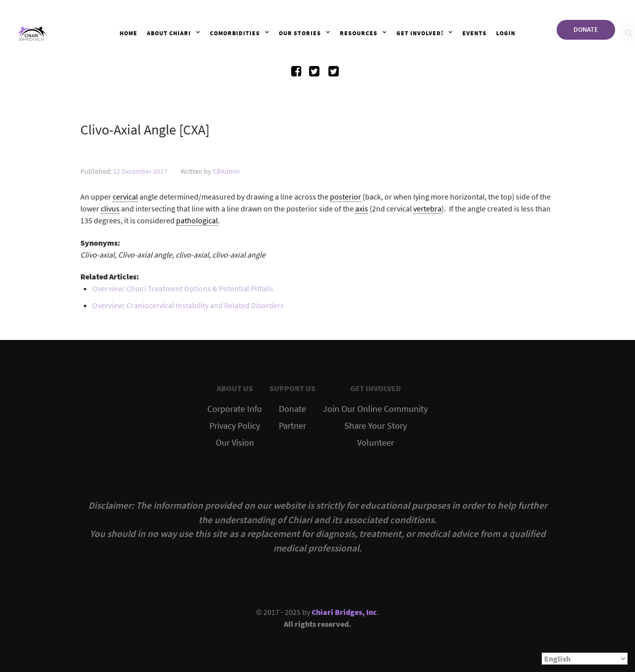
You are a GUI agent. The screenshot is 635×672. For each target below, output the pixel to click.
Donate (292, 409)
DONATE (586, 29)
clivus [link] (110, 208)
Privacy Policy (235, 426)
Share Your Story (376, 426)
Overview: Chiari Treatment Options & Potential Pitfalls (183, 288)
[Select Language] (585, 659)
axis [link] (362, 208)
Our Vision (235, 443)
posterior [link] (346, 197)
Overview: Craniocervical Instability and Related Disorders (188, 305)
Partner (292, 426)
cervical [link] (125, 197)
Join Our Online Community (375, 409)
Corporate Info (235, 409)
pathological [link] (197, 220)
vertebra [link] (427, 208)
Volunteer (376, 443)
